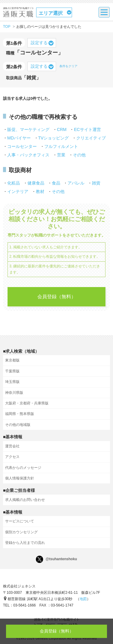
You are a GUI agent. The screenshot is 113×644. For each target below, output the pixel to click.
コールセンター (22, 146)
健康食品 (36, 183)
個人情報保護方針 (20, 478)
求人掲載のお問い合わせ (25, 500)
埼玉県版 (12, 382)
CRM (62, 129)
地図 (83, 599)
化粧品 (14, 183)
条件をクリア (68, 66)
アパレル (76, 183)
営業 (61, 155)
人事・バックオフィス (28, 155)
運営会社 (12, 446)
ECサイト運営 (87, 129)
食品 (56, 183)
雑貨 (96, 183)
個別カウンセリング (21, 532)
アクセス (12, 457)
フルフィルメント (61, 146)
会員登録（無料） (57, 297)
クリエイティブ (91, 138)
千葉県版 (12, 371)
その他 (79, 155)
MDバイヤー (19, 138)
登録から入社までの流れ (25, 543)
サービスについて (20, 521)
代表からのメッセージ (23, 468)
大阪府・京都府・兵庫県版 (27, 403)
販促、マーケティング (28, 129)
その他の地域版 (18, 425)
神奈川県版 (14, 393)
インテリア (18, 191)
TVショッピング (54, 138)
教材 (40, 191)
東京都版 (12, 360)
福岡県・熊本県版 (20, 414)
